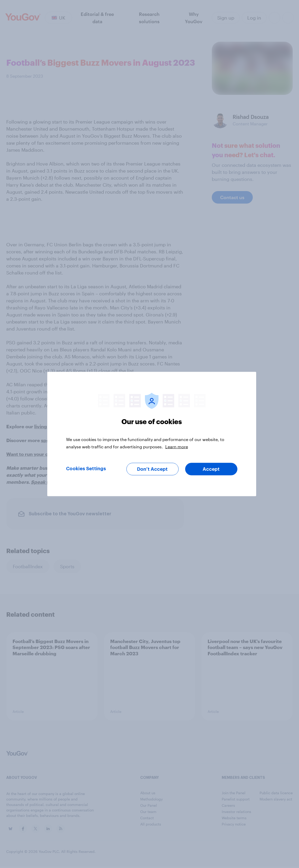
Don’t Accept (152, 469)
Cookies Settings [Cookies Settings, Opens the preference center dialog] (86, 469)
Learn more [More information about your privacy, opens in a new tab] (177, 447)
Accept (211, 469)
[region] (152, 434)
